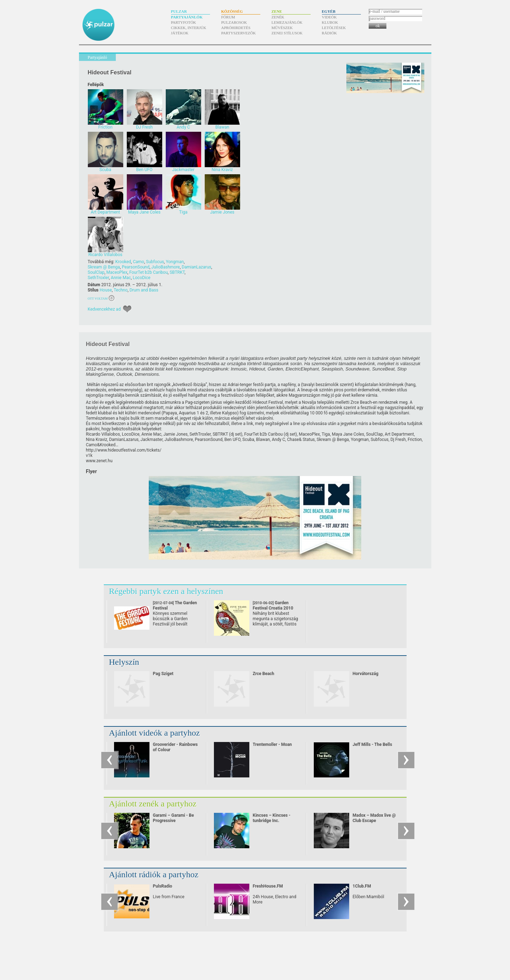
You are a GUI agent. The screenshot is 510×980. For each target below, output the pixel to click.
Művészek (282, 28)
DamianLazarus (196, 267)
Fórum (228, 17)
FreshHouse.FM (268, 886)
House (106, 290)
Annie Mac (121, 278)
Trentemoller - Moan (273, 744)
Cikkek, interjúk (189, 28)
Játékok (180, 33)
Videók (329, 17)
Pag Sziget (163, 674)
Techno (121, 290)
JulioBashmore (165, 267)
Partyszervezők (239, 33)
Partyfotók (184, 22)
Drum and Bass (144, 290)
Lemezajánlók (287, 22)
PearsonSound (136, 267)
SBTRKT (177, 272)
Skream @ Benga (104, 267)
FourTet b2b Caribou (149, 272)
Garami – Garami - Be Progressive (174, 818)
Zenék (278, 17)
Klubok (330, 22)
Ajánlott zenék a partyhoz (153, 804)
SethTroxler (98, 278)
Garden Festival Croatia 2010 (273, 608)
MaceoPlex (117, 272)
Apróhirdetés (236, 28)
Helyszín (124, 662)
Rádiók (330, 33)
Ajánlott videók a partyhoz (155, 733)
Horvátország (366, 674)
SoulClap (96, 272)
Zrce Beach (264, 674)
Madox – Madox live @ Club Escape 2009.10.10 (374, 821)
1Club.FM (362, 886)
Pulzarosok (234, 22)
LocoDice (142, 278)
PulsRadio (163, 886)
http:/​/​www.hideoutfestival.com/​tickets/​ (124, 450)
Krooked (123, 262)
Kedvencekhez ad (104, 309)
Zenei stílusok (287, 33)
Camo (138, 262)
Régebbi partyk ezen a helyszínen (166, 591)
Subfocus (155, 262)
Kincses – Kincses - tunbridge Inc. (272, 818)
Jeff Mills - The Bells (373, 744)
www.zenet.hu (99, 461)
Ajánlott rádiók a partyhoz (154, 874)
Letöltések (334, 28)
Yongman (175, 262)
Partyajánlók (187, 17)
